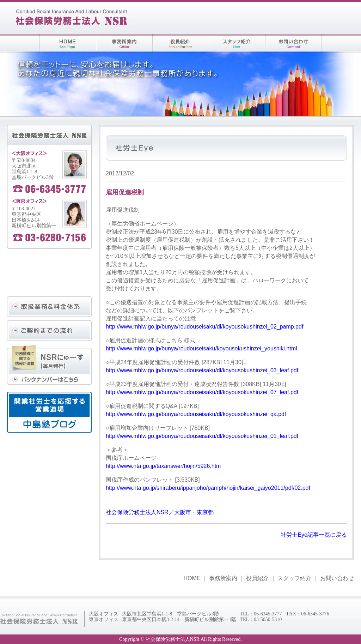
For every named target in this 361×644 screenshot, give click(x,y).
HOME (192, 578)
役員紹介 (257, 578)
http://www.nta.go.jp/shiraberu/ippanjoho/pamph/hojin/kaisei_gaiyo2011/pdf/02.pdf (208, 488)
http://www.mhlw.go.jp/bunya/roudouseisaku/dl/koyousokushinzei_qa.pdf (196, 414)
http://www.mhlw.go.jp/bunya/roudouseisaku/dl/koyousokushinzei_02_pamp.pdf (204, 327)
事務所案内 (223, 578)
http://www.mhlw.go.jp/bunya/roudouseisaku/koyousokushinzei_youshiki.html (201, 348)
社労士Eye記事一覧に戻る (314, 535)
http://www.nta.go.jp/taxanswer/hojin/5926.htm (163, 466)
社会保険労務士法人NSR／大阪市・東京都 (160, 512)
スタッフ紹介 (294, 578)
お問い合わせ (337, 578)
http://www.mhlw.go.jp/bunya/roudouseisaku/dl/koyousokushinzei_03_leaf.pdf (202, 370)
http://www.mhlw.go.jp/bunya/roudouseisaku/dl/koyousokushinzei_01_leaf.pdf (202, 436)
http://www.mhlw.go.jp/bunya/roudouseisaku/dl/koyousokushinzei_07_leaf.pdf (202, 392)
